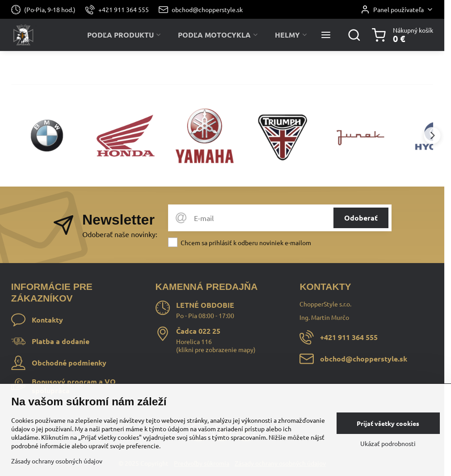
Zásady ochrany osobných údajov (57, 461)
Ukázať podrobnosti (388, 443)
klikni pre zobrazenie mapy (216, 349)
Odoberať (361, 218)
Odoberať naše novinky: (120, 234)
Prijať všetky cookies (388, 423)
